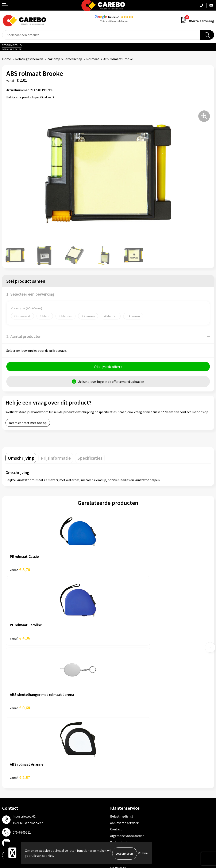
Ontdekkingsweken (16, 752)
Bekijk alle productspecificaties (30, 97)
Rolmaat (93, 59)
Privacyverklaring (123, 718)
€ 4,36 (122, 571)
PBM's (115, 765)
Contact (116, 692)
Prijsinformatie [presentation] (56, 459)
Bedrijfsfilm (11, 784)
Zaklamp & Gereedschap (65, 59)
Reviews (114, 17)
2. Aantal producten (24, 336)
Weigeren (143, 853)
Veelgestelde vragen (125, 705)
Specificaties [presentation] (90, 459)
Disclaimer (118, 731)
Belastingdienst (122, 679)
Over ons (8, 758)
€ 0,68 (20, 640)
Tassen (115, 784)
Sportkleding (120, 771)
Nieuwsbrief (11, 790)
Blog (6, 765)
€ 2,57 (122, 640)
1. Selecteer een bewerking (30, 294)
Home (7, 59)
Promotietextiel (122, 752)
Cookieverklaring (122, 711)
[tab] (21, 459)
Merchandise (11, 777)
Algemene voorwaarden (127, 698)
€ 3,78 (20, 571)
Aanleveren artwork (124, 686)
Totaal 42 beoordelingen (114, 21)
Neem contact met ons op (28, 424)
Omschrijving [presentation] (21, 459)
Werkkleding (119, 758)
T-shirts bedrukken (16, 771)
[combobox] (101, 35)
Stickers (116, 790)
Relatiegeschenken (29, 59)
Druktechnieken (122, 724)
